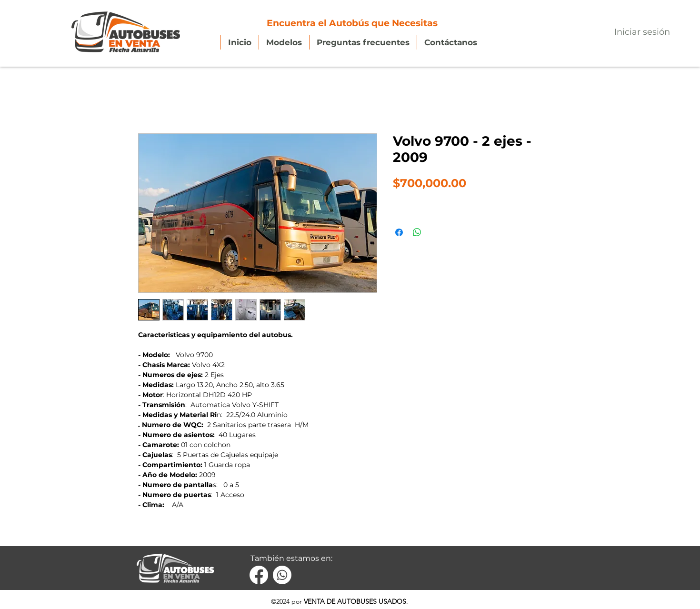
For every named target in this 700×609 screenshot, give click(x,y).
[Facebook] (259, 575)
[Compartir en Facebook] (399, 232)
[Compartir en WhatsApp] (417, 232)
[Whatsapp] (282, 575)
